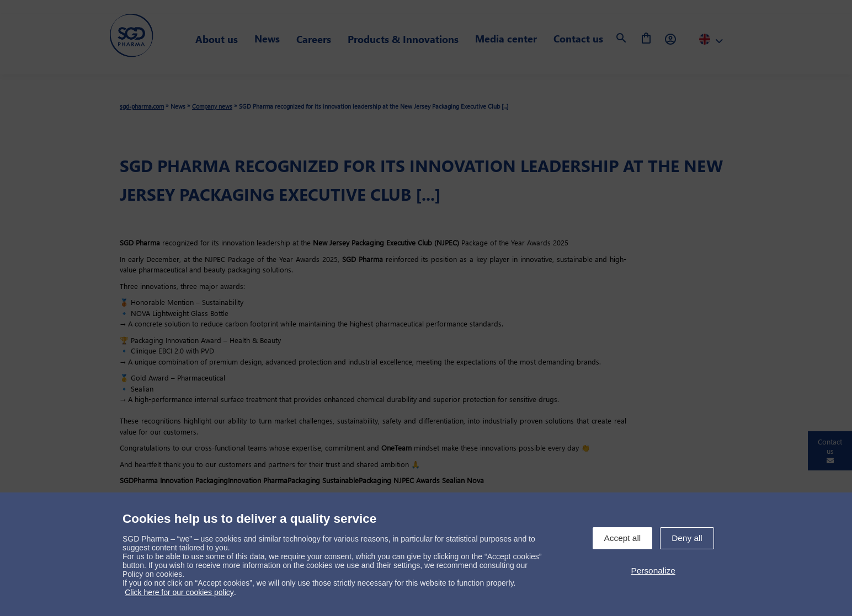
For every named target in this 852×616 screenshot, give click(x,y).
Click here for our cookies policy (179, 592)
